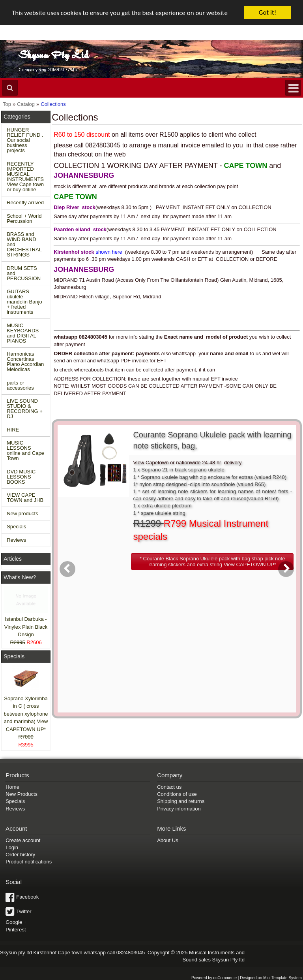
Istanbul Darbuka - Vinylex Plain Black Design (26, 627)
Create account (23, 840)
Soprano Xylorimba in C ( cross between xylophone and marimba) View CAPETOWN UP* (26, 713)
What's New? (20, 577)
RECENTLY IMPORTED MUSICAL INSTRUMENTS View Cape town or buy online (25, 177)
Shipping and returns (181, 801)
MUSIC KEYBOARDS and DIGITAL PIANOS (23, 333)
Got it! (267, 12)
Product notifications (29, 862)
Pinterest (16, 929)
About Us (167, 840)
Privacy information (179, 809)
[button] (212, 562)
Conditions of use (177, 794)
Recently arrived (25, 203)
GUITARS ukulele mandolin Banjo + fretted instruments (24, 302)
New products (22, 514)
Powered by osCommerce (214, 978)
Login (12, 847)
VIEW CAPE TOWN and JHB (25, 498)
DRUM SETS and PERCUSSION (24, 273)
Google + (16, 922)
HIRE (13, 430)
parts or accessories (20, 385)
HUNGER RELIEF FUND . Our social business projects (25, 140)
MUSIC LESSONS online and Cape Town (25, 450)
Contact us (169, 787)
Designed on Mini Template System (271, 978)
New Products (22, 794)
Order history (20, 855)
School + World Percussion (24, 219)
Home (12, 787)
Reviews (16, 540)
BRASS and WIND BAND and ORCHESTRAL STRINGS (24, 244)
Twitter (24, 911)
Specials (16, 527)
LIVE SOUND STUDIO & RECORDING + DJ (25, 409)
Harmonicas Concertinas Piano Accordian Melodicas (25, 362)
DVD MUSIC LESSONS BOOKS (21, 477)
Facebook (27, 897)
